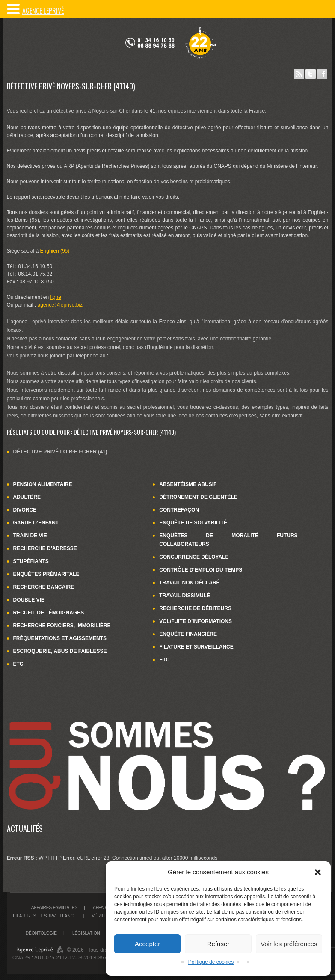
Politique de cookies (211, 962)
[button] (318, 872)
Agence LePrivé (43, 11)
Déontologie (41, 933)
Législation (86, 933)
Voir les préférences (289, 944)
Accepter (147, 944)
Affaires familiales (54, 907)
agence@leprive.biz (60, 305)
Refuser (218, 944)
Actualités (25, 828)
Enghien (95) (55, 251)
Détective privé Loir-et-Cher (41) (60, 452)
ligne (56, 297)
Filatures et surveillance (44, 916)
